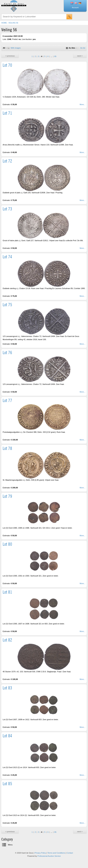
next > (80, 56)
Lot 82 (7, 640)
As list (81, 48)
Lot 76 (7, 353)
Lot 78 (7, 448)
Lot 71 (7, 113)
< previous (10, 56)
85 (55, 56)
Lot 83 (7, 688)
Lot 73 (7, 209)
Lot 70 (7, 65)
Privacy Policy (40, 853)
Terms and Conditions (56, 853)
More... (83, 104)
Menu (10, 845)
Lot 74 (7, 257)
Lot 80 (7, 544)
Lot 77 (7, 400)
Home (4, 23)
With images (14, 48)
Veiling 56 (13, 23)
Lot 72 (7, 161)
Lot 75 (7, 305)
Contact (70, 853)
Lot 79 (7, 496)
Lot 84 (7, 736)
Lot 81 (7, 592)
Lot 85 (7, 784)
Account (75, 7)
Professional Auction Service (49, 856)
